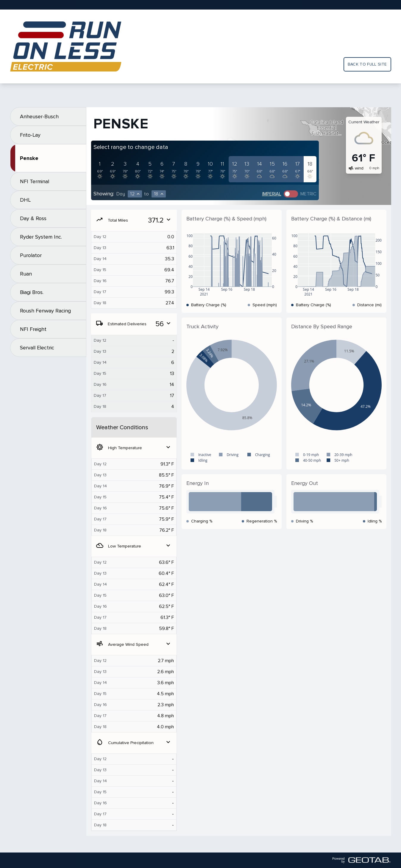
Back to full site (367, 64)
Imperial (272, 194)
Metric (308, 194)
